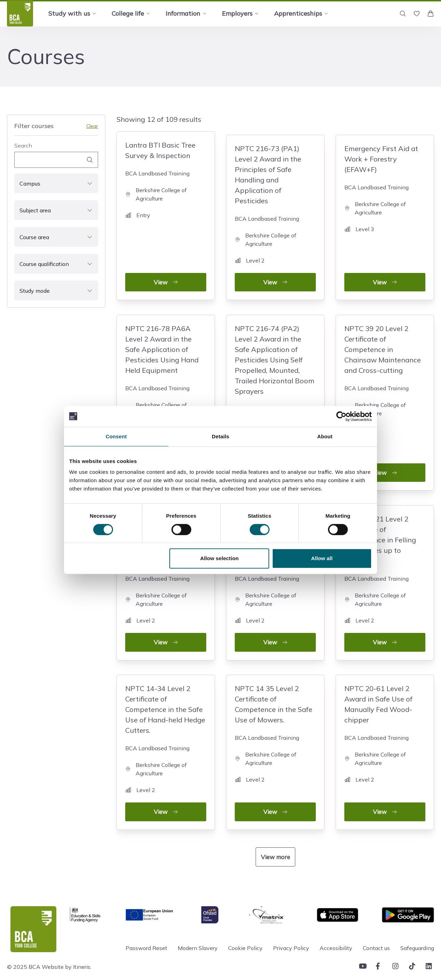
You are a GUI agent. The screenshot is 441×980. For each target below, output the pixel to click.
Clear (92, 126)
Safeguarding (417, 935)
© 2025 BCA (24, 954)
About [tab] (325, 436)
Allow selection (220, 558)
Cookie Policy (245, 935)
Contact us (376, 935)
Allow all (322, 558)
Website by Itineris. (67, 954)
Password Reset (146, 935)
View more (275, 843)
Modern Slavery (198, 935)
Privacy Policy (291, 935)
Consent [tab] (116, 436)
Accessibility (336, 935)
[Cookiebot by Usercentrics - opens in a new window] (341, 416)
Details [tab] (220, 436)
